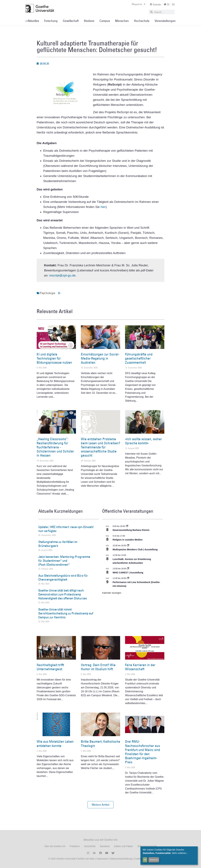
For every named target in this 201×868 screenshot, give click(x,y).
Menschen (122, 21)
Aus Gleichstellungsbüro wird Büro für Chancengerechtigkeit (63, 577)
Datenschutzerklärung (121, 859)
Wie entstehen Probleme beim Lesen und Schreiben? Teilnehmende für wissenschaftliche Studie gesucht (100, 447)
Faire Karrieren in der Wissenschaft (140, 667)
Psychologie (48, 293)
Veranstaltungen (165, 21)
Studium (89, 21)
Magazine (139, 4)
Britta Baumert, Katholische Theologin (100, 744)
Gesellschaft (71, 21)
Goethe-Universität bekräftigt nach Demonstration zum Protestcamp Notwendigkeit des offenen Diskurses (63, 594)
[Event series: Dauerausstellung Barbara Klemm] (127, 526)
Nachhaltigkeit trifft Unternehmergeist (50, 667)
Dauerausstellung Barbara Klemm (131, 530)
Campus (105, 21)
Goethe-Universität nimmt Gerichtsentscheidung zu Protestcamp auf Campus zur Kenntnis (66, 613)
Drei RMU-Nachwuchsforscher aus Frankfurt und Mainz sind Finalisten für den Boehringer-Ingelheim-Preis (143, 752)
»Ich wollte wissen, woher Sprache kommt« (143, 441)
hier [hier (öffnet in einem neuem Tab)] (103, 207)
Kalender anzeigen (112, 593)
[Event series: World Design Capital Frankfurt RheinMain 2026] (128, 578)
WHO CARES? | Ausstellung (128, 573)
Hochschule (142, 21)
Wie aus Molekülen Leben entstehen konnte (55, 744)
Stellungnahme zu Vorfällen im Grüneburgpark (58, 544)
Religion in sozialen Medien (128, 540)
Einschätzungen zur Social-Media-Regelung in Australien (100, 358)
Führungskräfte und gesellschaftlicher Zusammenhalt (139, 358)
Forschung (51, 21)
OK (145, 860)
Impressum (102, 859)
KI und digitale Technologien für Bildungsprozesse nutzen (54, 358)
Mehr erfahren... (180, 853)
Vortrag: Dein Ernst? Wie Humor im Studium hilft (98, 667)
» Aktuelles (32, 21)
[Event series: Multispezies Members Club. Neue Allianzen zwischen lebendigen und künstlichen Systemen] (128, 546)
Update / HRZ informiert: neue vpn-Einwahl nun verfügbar (66, 529)
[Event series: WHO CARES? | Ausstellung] (128, 569)
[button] (100, 805)
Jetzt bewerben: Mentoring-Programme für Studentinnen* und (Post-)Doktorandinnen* (64, 561)
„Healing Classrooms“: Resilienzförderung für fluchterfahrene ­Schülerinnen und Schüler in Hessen (55, 447)
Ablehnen (154, 860)
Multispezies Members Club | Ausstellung (135, 549)
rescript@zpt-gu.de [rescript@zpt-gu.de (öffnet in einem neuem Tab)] (62, 275)
